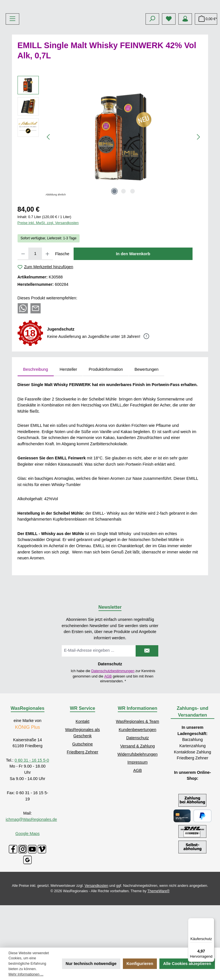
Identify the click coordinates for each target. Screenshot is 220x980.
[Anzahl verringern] (23, 296)
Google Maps (27, 876)
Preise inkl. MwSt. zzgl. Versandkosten (48, 265)
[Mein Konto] (185, 61)
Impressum (137, 805)
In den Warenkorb (133, 296)
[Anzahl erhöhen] (47, 296)
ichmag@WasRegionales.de (31, 862)
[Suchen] (152, 61)
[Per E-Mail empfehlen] (36, 350)
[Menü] (12, 61)
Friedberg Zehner (83, 794)
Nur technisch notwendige (91, 964)
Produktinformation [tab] (106, 412)
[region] (110, 179)
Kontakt (83, 764)
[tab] (36, 412)
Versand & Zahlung (137, 788)
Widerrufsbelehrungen (138, 796)
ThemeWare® (159, 933)
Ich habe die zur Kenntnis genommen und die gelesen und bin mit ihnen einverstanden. (113, 719)
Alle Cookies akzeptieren (187, 964)
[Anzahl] (35, 296)
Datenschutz (138, 780)
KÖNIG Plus (27, 770)
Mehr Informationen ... (26, 974)
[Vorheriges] (49, 179)
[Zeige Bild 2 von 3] (123, 233)
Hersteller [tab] (69, 412)
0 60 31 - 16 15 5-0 (32, 802)
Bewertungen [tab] (147, 412)
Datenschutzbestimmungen (113, 713)
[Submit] (147, 693)
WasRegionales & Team (137, 764)
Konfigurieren (140, 964)
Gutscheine (83, 786)
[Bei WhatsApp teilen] (23, 350)
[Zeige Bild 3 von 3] (133, 233)
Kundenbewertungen (137, 772)
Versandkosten (96, 928)
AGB (108, 719)
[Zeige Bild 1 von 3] (114, 233)
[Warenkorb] (206, 61)
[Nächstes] (198, 179)
